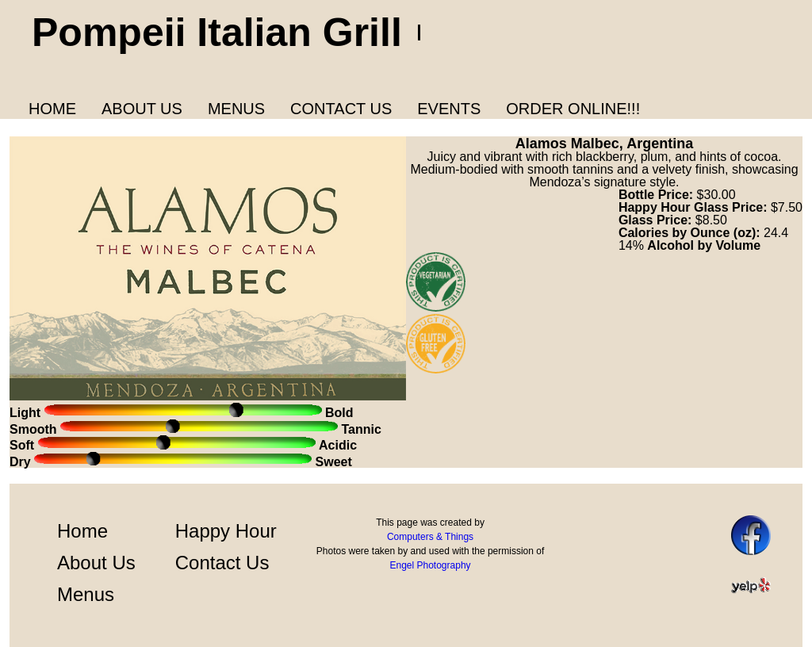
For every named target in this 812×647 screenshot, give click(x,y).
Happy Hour (226, 531)
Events (449, 109)
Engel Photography (430, 565)
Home (52, 109)
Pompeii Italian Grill (217, 33)
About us (142, 109)
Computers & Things (430, 537)
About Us (96, 563)
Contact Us (341, 109)
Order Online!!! (573, 109)
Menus (236, 109)
